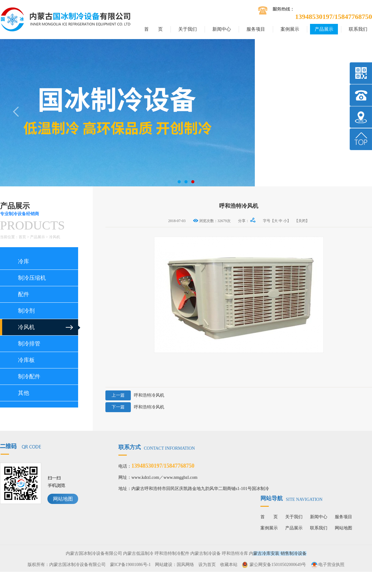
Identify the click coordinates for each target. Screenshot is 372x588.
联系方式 (157, 447)
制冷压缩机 (32, 278)
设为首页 (207, 565)
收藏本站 (229, 565)
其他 (24, 393)
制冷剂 (26, 311)
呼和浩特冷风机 (135, 395)
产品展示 (324, 29)
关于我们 (188, 29)
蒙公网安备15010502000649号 (278, 565)
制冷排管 (29, 344)
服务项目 (256, 29)
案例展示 (290, 29)
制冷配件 (29, 376)
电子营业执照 (327, 565)
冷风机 (55, 237)
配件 (24, 294)
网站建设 (164, 565)
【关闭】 (302, 221)
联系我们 (358, 29)
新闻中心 (222, 29)
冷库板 (26, 360)
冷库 (24, 261)
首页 (22, 237)
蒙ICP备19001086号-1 (130, 565)
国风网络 (185, 565)
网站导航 (291, 498)
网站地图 (63, 499)
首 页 (153, 29)
